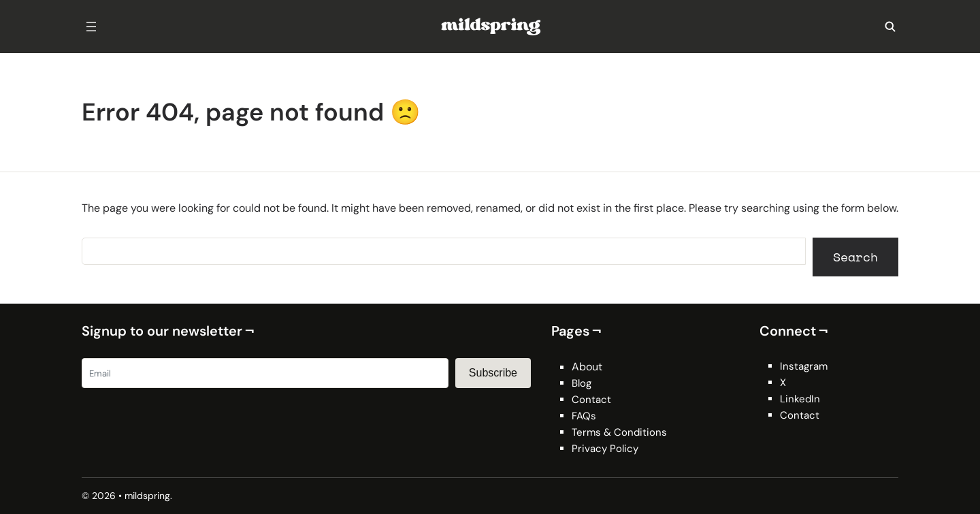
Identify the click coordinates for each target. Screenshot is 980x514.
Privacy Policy (605, 449)
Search (855, 257)
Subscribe (493, 373)
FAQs (584, 416)
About (587, 367)
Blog (582, 383)
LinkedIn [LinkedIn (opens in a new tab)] (800, 399)
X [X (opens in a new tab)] (783, 383)
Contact (591, 400)
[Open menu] (91, 27)
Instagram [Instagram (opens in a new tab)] (804, 366)
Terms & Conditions (619, 432)
